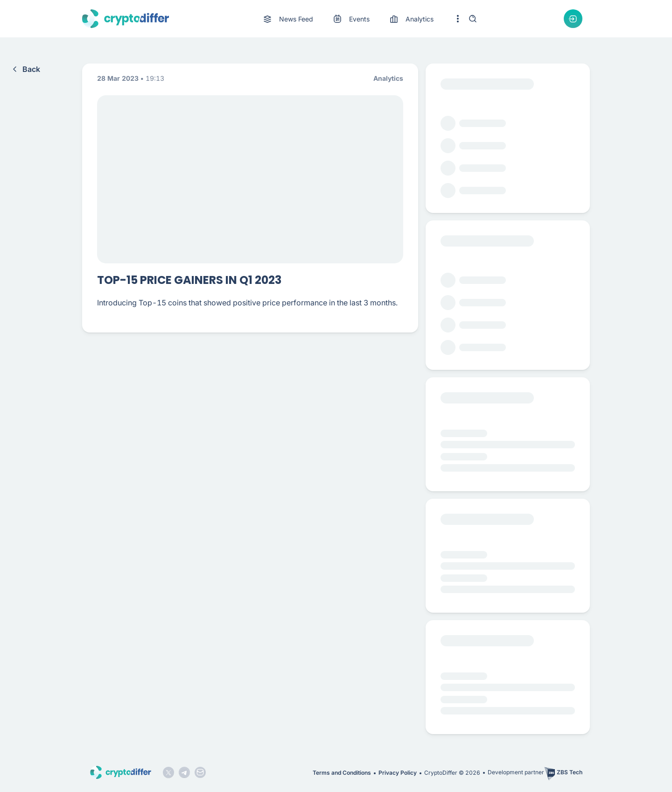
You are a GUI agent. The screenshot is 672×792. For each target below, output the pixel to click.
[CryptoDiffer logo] (126, 19)
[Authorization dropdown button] (573, 19)
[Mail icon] (200, 772)
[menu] (348, 19)
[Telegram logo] (184, 772)
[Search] (473, 19)
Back (25, 69)
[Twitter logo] (168, 772)
